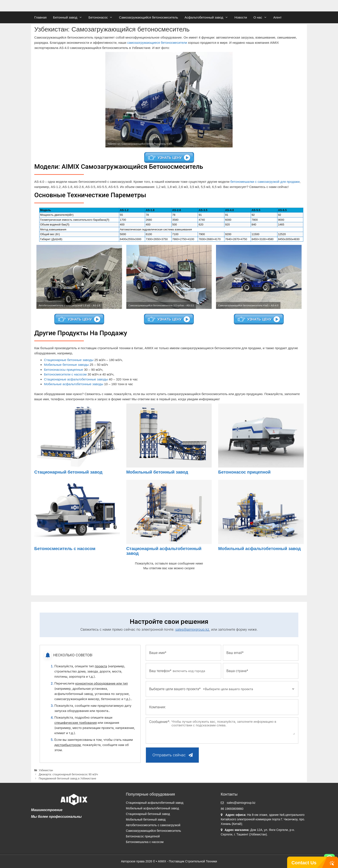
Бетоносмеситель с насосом (65, 549)
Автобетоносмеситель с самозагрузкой (153, 825)
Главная (40, 17)
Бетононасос (102, 17)
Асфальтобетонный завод (208, 17)
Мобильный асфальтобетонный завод (259, 549)
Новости (241, 17)
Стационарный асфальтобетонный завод (155, 803)
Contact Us (304, 863)
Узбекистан (46, 770)
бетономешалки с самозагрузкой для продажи (265, 182)
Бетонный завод (69, 17)
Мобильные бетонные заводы (66, 365)
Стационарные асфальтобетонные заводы (76, 379)
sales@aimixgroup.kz (192, 629)
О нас (262, 17)
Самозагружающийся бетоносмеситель (149, 17)
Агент (278, 17)
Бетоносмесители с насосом (65, 374)
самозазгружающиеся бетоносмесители (157, 43)
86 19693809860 (232, 809)
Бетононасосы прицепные (64, 370)
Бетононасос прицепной (244, 472)
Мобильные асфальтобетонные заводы (74, 384)
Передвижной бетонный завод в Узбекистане (67, 778)
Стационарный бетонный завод (68, 472)
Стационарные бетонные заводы (69, 360)
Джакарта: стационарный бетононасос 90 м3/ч (68, 774)
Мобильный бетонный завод (157, 472)
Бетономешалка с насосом (145, 842)
